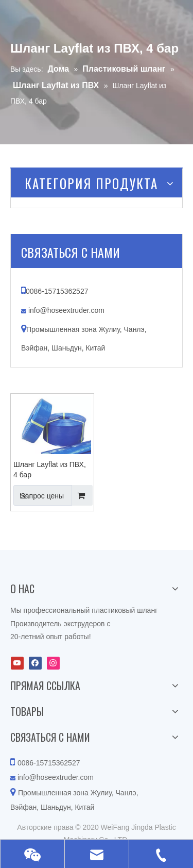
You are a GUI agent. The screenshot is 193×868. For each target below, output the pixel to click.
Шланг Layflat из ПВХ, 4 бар (50, 470)
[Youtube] (17, 663)
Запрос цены (39, 495)
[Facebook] (35, 663)
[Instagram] (53, 663)
